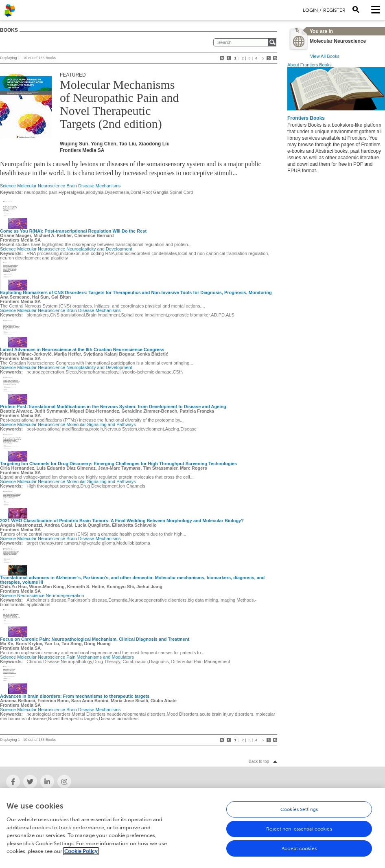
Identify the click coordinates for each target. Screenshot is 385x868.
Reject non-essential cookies (299, 833)
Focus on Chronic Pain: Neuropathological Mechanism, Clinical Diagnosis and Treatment (95, 639)
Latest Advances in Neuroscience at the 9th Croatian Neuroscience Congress (82, 349)
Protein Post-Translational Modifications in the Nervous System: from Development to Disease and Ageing (113, 407)
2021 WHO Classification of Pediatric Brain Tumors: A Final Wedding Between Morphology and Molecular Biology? (122, 521)
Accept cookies (299, 853)
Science (8, 186)
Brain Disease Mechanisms (93, 186)
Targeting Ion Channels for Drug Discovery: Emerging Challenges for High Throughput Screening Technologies (118, 464)
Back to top (259, 761)
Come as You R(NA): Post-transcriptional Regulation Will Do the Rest (73, 231)
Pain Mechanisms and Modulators (100, 657)
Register (334, 10)
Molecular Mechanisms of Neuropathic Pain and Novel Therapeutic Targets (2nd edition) (119, 104)
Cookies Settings (299, 813)
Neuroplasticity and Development (99, 249)
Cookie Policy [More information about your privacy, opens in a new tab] (81, 855)
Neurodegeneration (65, 596)
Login (310, 10)
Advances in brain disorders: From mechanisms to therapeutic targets (75, 696)
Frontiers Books (306, 118)
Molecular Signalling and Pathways (101, 424)
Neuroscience (31, 596)
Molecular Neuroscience (41, 186)
